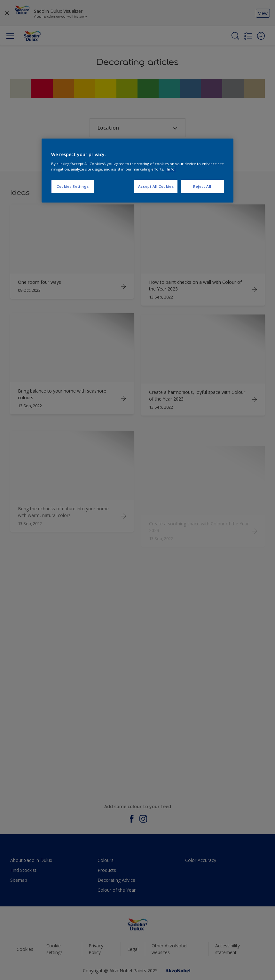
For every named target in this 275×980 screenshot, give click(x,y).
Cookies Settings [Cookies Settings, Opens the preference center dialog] (73, 186)
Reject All (202, 186)
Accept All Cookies (156, 186)
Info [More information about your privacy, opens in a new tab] (171, 169)
